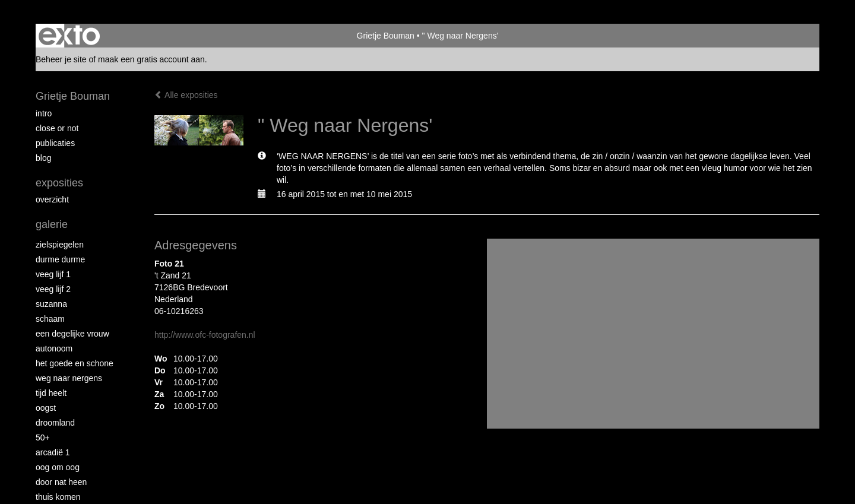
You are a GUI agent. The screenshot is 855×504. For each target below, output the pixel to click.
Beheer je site (61, 59)
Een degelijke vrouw (72, 334)
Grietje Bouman (386, 36)
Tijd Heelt (51, 393)
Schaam (50, 319)
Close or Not (57, 128)
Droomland (55, 423)
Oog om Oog (58, 467)
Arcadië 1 (53, 452)
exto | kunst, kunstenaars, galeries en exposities (69, 36)
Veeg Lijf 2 (53, 289)
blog (43, 158)
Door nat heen (61, 482)
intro (44, 113)
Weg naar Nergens (69, 378)
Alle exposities (186, 95)
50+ (43, 438)
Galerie (52, 224)
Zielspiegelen (60, 245)
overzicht (52, 199)
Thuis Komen (58, 497)
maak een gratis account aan (151, 59)
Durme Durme (60, 259)
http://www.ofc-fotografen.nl (205, 335)
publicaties (55, 143)
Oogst (46, 408)
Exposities (59, 183)
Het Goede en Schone (75, 363)
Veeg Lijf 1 (53, 274)
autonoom (54, 348)
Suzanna (51, 304)
